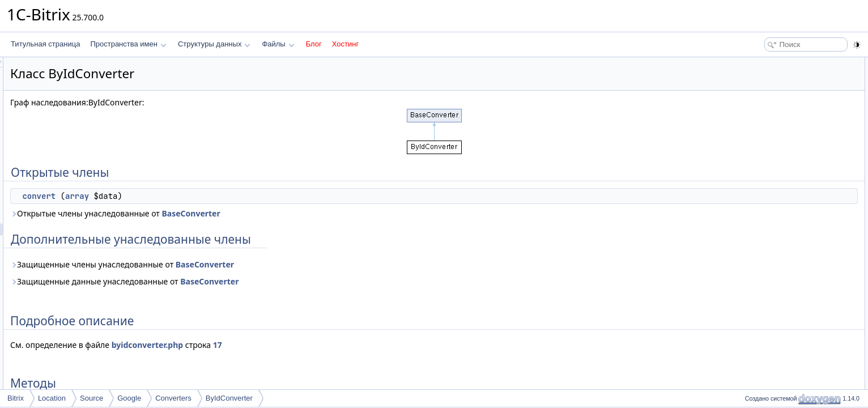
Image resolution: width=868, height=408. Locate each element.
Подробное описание (775, 101)
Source (92, 398)
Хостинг (345, 44)
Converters (173, 398)
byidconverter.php (289, 345)
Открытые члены (769, 63)
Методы (754, 113)
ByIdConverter (229, 398)
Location (52, 398)
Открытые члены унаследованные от (257, 213)
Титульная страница (45, 44)
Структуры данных (214, 44)
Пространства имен (128, 44)
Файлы (278, 44)
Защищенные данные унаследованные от (266, 281)
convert (180, 196)
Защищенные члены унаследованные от (264, 264)
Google (129, 398)
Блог (314, 44)
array (219, 196)
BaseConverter (332, 213)
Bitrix (16, 398)
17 (359, 345)
